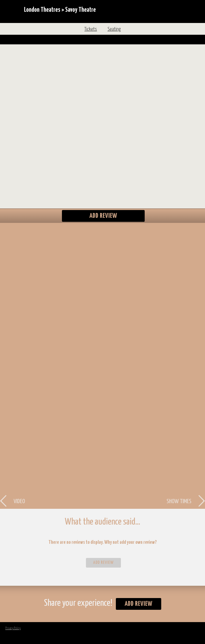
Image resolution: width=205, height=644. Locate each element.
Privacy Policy (13, 628)
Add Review (103, 216)
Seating (114, 29)
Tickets (91, 29)
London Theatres (42, 10)
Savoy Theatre (80, 10)
